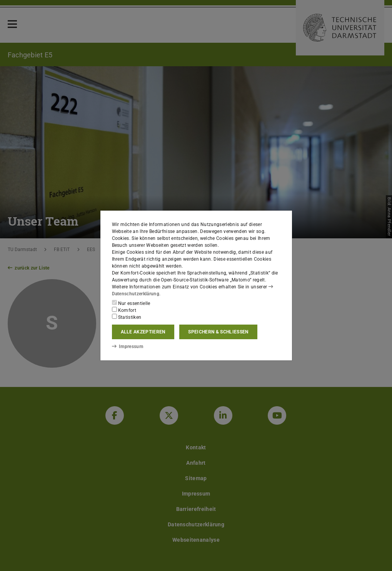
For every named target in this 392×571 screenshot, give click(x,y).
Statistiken (127, 317)
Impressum (128, 347)
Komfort (124, 310)
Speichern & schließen (218, 332)
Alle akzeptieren (143, 332)
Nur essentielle (131, 303)
